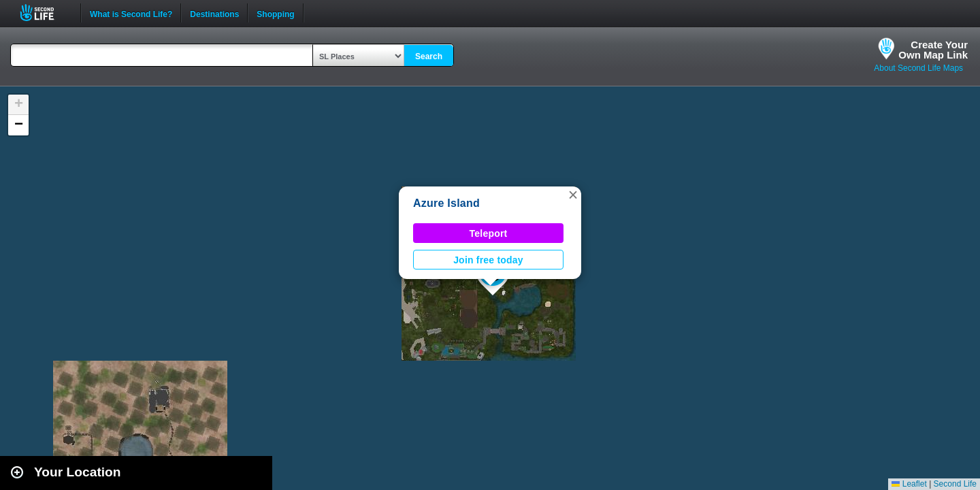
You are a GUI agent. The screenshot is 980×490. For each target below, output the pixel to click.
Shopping (275, 13)
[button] (573, 195)
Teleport (489, 233)
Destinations (214, 13)
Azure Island (446, 203)
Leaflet (909, 484)
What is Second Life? (131, 13)
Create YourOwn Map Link (933, 50)
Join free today (488, 260)
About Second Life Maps (918, 68)
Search (429, 56)
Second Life (45, 13)
